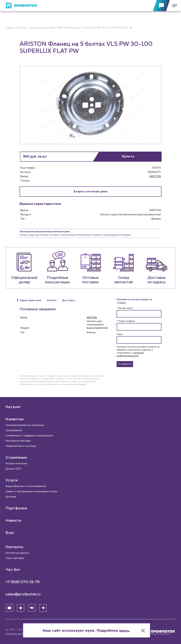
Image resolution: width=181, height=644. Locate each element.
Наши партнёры (15, 558)
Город (120, 334)
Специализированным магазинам (25, 425)
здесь (128, 629)
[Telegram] (43, 608)
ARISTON (155, 176)
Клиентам (15, 419)
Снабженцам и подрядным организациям (29, 436)
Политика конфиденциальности (24, 634)
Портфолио (16, 508)
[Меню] (174, 6)
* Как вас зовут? (125, 308)
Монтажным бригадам (18, 441)
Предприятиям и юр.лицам (21, 446)
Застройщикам (14, 430)
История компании (16, 463)
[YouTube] (9, 608)
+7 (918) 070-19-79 (23, 582)
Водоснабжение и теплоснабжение (26, 486)
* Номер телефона (126, 321)
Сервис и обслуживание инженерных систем (31, 491)
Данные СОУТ (13, 469)
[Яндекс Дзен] (21, 608)
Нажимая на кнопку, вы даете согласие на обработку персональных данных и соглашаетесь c (138, 352)
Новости (13, 521)
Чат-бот (13, 570)
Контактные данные (17, 553)
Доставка (11, 497)
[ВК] (32, 608)
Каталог (13, 407)
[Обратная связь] (161, 6)
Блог (10, 533)
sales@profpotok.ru (23, 594)
